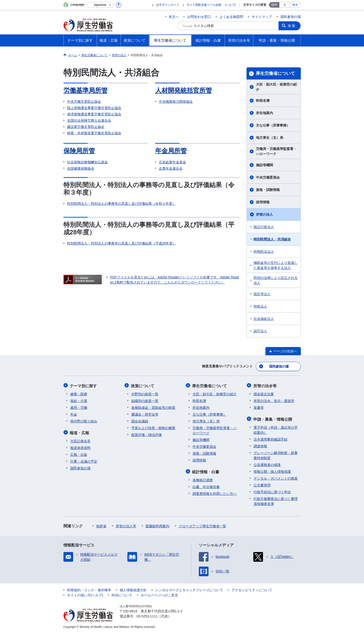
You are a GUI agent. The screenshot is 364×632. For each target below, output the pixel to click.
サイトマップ (262, 17)
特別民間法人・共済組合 (272, 239)
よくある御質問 (231, 17)
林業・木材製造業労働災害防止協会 (94, 133)
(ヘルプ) (230, 5)
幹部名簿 (263, 101)
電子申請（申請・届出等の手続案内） (276, 429)
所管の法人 (264, 214)
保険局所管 (79, 151)
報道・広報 (80, 432)
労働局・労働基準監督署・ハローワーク (276, 151)
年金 (74, 414)
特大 (295, 5)
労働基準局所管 (85, 90)
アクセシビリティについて (252, 589)
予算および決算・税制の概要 (153, 427)
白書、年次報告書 (206, 486)
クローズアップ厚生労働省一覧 (202, 525)
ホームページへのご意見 (159, 594)
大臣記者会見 (80, 440)
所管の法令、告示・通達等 (274, 400)
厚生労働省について (275, 73)
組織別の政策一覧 (145, 400)
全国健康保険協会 (81, 168)
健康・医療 (79, 393)
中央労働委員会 (268, 177)
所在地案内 (264, 113)
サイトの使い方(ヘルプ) (85, 594)
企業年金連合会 (171, 168)
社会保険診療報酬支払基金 (87, 162)
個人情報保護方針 (133, 589)
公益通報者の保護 (267, 464)
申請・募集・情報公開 (273, 418)
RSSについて (122, 594)
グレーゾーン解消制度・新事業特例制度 (276, 454)
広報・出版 (79, 453)
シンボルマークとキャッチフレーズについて (189, 589)
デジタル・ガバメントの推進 (276, 477)
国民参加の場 (291, 17)
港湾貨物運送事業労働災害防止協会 (94, 114)
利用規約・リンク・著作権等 (89, 589)
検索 (292, 26)
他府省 (101, 525)
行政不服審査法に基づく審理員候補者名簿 (276, 500)
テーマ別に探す (84, 385)
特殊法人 (260, 306)
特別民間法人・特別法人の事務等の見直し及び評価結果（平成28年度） (122, 243)
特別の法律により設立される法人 (276, 280)
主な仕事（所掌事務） (273, 125)
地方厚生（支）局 (270, 138)
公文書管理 (262, 484)
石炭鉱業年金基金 (172, 162)
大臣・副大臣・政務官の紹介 (276, 87)
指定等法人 (262, 294)
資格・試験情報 (268, 190)
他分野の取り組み (84, 420)
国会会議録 (140, 420)
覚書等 (259, 407)
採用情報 (263, 202)
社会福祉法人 (264, 319)
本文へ (174, 17)
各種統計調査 (203, 479)
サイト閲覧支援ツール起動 (204, 5)
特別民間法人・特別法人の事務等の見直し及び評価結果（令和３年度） (121, 204)
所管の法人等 (126, 525)
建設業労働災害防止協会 (86, 127)
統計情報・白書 (206, 471)
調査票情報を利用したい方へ (215, 492)
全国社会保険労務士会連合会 (89, 120)
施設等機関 (264, 165)
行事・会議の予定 (84, 460)
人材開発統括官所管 (184, 90)
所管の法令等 (265, 385)
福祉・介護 (79, 400)
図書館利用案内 (157, 525)
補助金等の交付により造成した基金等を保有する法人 (276, 265)
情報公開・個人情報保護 (272, 470)
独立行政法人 (264, 227)
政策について (143, 385)
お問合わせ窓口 (199, 17)
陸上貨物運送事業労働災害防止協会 (94, 108)
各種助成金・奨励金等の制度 (153, 407)
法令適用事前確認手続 (271, 438)
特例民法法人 (264, 252)
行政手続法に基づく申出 (272, 491)
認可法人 (260, 331)
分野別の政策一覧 (145, 393)
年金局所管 (171, 151)
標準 (274, 5)
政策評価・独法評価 (147, 434)
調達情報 (260, 445)
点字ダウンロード (168, 5)
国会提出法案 (264, 393)
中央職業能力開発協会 (176, 102)
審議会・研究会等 (145, 414)
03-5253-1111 (147, 615)
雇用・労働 (79, 407)
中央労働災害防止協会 (84, 102)
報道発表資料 (80, 447)
